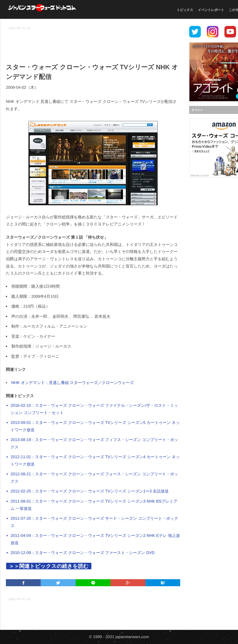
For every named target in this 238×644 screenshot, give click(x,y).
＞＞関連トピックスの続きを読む (49, 566)
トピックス (185, 10)
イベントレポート (211, 10)
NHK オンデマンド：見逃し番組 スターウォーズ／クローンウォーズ (72, 383)
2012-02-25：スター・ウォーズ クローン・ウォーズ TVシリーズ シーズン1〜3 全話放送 (90, 491)
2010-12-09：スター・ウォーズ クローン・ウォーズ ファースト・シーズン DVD (83, 553)
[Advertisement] (93, 43)
